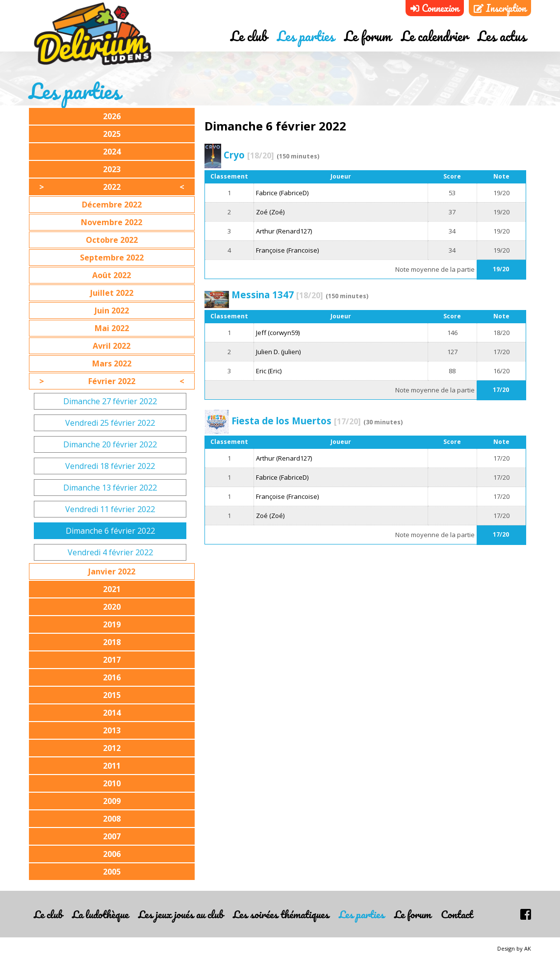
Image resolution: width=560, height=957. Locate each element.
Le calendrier (434, 36)
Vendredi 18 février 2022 (110, 466)
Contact (457, 914)
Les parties (306, 36)
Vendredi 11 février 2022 (110, 509)
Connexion (435, 8)
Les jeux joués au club (181, 914)
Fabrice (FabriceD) (282, 193)
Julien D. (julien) (278, 352)
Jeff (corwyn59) (278, 333)
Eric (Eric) (269, 371)
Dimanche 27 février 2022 (110, 401)
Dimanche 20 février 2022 (110, 444)
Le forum (368, 36)
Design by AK (514, 948)
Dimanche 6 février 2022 (110, 531)
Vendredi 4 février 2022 (110, 552)
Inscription (500, 8)
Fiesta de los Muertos (296, 421)
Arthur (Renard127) (284, 231)
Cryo (249, 155)
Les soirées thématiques (281, 914)
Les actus (502, 36)
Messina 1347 (277, 295)
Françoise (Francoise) (287, 250)
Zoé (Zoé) (270, 212)
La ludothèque (100, 914)
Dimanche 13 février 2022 (110, 488)
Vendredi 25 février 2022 (110, 423)
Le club (249, 36)
